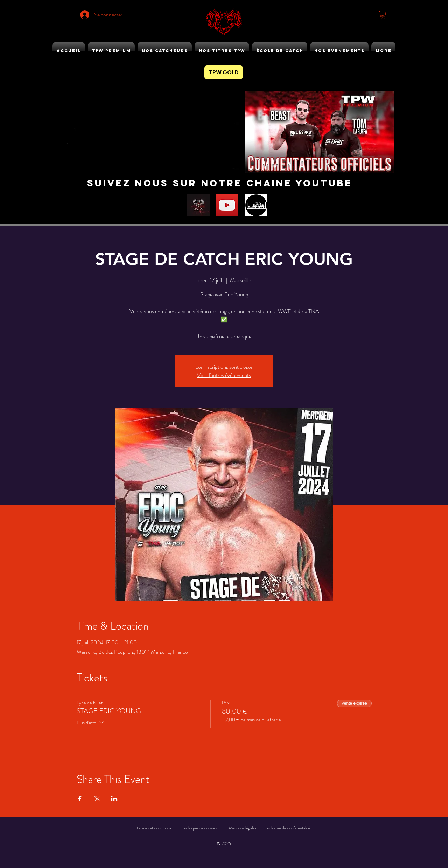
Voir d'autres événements (224, 375)
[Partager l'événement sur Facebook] (80, 799)
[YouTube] (227, 205)
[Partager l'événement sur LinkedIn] (114, 799)
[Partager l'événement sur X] (97, 799)
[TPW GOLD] (224, 72)
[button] (383, 15)
